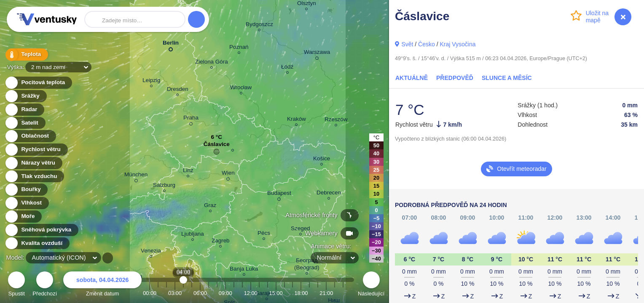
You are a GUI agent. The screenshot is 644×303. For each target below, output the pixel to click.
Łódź (287, 68)
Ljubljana (193, 235)
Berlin (171, 44)
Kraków (297, 120)
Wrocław (241, 89)
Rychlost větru (36, 150)
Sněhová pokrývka (41, 230)
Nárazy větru (33, 163)
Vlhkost (27, 203)
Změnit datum (102, 285)
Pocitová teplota (38, 83)
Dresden (178, 90)
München (136, 176)
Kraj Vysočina (458, 44)
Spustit (16, 285)
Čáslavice (217, 146)
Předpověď (455, 78)
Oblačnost (30, 136)
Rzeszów (336, 121)
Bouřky (26, 190)
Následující (371, 285)
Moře (23, 217)
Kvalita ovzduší (37, 243)
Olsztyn (307, 4)
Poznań (239, 48)
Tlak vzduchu (34, 177)
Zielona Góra (212, 63)
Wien (228, 174)
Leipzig (152, 81)
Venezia (151, 252)
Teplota (26, 54)
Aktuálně (412, 78)
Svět (407, 44)
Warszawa (317, 53)
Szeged (301, 230)
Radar (24, 110)
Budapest (279, 194)
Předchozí (45, 285)
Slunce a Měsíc (507, 78)
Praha (191, 119)
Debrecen (329, 194)
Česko (427, 44)
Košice (322, 160)
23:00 (343, 293)
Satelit (25, 123)
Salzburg (164, 186)
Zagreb (221, 242)
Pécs (264, 234)
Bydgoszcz (259, 25)
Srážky (25, 96)
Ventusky (46, 19)
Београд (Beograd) (307, 265)
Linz (188, 171)
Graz (210, 206)
